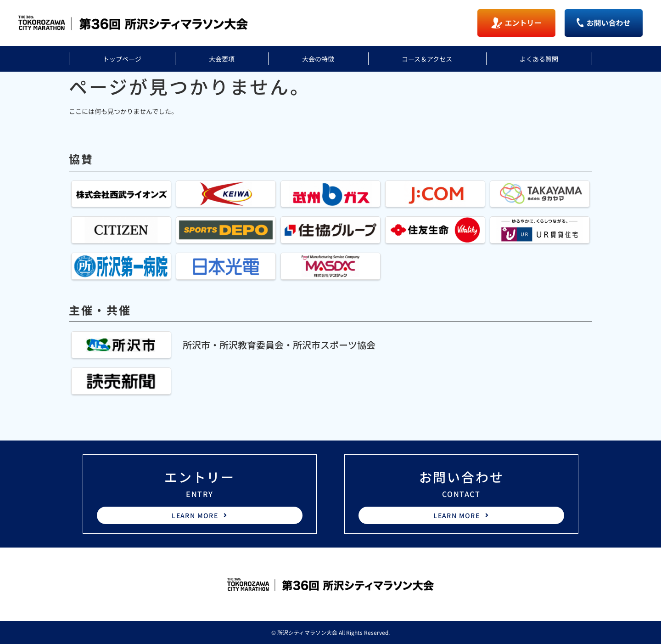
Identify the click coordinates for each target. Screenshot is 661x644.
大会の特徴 (318, 59)
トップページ (122, 59)
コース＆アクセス (427, 59)
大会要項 (222, 59)
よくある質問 (539, 59)
